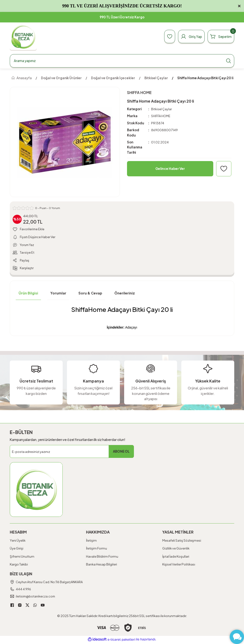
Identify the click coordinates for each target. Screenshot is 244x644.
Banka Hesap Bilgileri (102, 565)
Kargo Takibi (19, 565)
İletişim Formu (97, 549)
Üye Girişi (17, 549)
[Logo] (23, 37)
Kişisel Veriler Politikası (179, 565)
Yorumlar (58, 294)
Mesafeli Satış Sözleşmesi (182, 541)
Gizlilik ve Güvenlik (176, 549)
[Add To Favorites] (224, 169)
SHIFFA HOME (161, 116)
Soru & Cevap (90, 294)
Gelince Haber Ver (170, 169)
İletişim (91, 541)
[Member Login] (189, 37)
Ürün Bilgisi (28, 294)
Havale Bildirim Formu (102, 557)
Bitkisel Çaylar (161, 109)
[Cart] (220, 37)
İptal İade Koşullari (176, 557)
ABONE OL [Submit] (121, 453)
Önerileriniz (125, 294)
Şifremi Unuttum (22, 557)
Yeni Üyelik (18, 541)
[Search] (122, 61)
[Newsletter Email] (72, 452)
